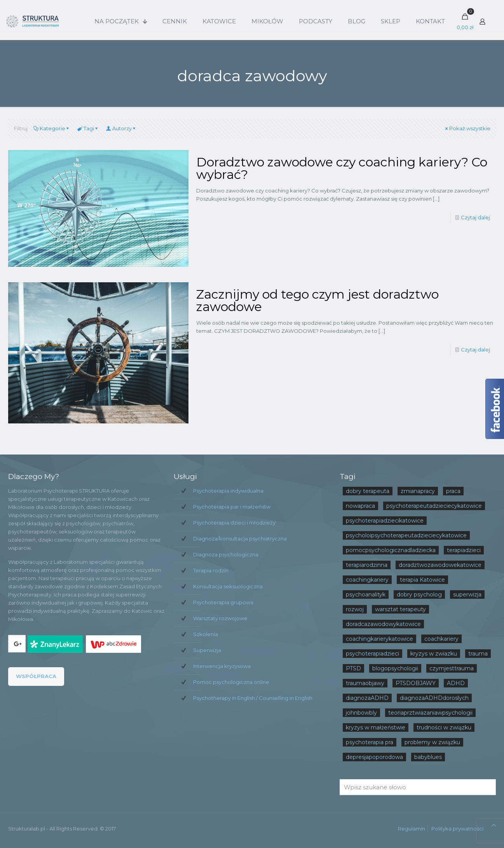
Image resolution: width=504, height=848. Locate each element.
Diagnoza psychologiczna (226, 554)
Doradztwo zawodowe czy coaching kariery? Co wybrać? (342, 168)
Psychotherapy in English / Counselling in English (253, 698)
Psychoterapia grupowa (223, 602)
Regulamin (412, 829)
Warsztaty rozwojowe (220, 618)
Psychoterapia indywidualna (228, 491)
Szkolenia (206, 634)
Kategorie (52, 128)
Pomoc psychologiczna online (231, 682)
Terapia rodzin (211, 570)
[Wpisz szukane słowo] (418, 787)
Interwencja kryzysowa (222, 666)
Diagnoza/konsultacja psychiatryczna (240, 539)
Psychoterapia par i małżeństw (232, 507)
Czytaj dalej (475, 217)
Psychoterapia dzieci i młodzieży (234, 523)
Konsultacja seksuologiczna (228, 586)
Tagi (88, 128)
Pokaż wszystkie (467, 128)
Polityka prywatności (457, 829)
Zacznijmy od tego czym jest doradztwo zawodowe (317, 300)
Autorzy (121, 128)
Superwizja (207, 650)
